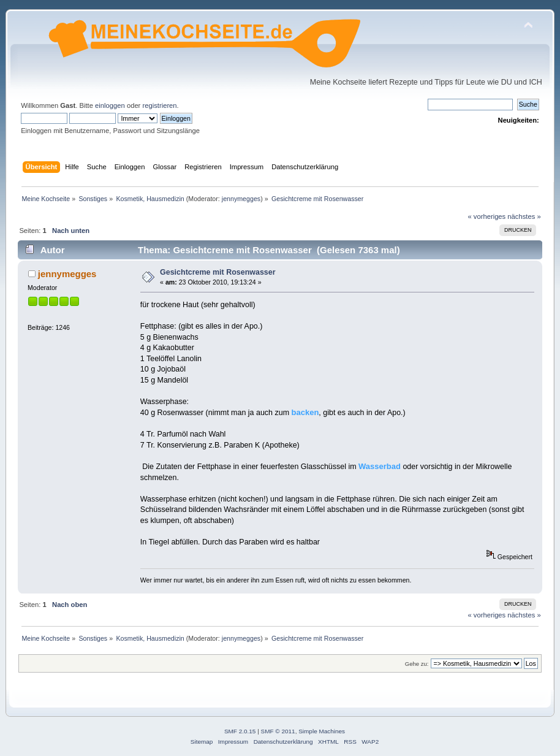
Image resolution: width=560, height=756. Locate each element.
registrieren (159, 105)
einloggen (110, 105)
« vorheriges (486, 216)
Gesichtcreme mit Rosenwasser (218, 272)
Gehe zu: (417, 664)
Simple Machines (322, 731)
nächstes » (524, 216)
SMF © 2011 (278, 731)
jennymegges (241, 199)
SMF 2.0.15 (240, 731)
